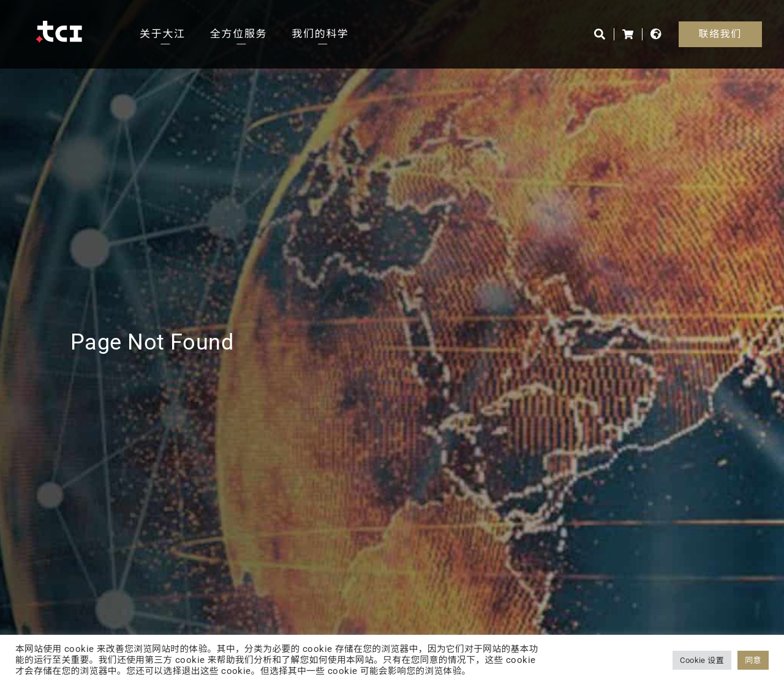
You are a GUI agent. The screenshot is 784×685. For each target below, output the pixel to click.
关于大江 (163, 34)
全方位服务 (239, 34)
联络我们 (720, 34)
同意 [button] (753, 660)
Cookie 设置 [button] (702, 660)
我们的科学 (320, 34)
